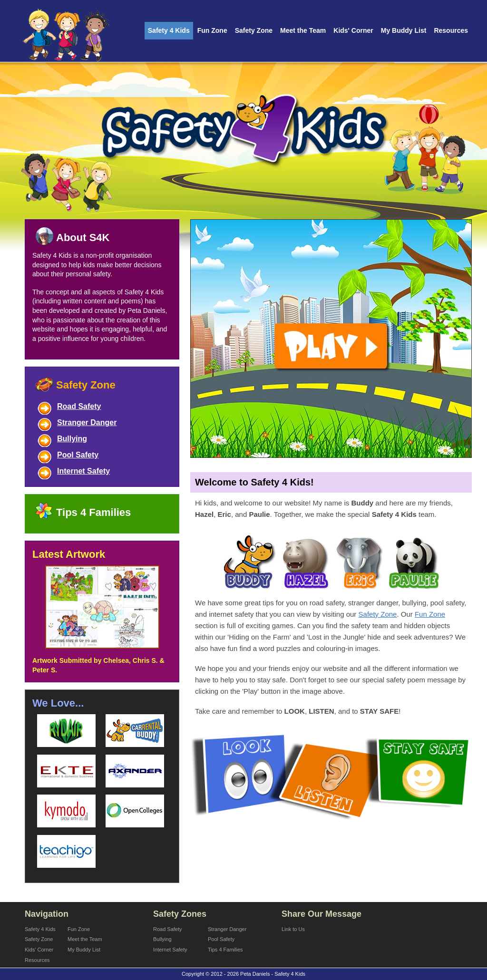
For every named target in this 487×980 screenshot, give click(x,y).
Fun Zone (212, 30)
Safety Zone (254, 30)
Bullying (72, 439)
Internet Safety (83, 471)
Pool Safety (78, 455)
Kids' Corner (353, 30)
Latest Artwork (69, 554)
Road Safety (79, 406)
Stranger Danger (87, 422)
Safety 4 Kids (169, 30)
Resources (451, 30)
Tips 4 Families (93, 512)
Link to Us (293, 929)
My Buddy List (404, 30)
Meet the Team (303, 30)
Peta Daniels (146, 310)
